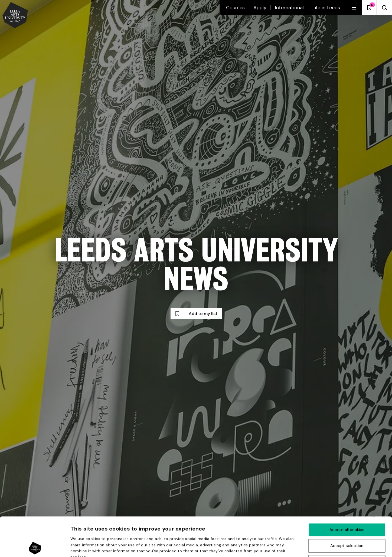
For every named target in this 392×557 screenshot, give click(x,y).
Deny (347, 523)
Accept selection (347, 507)
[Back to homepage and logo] (15, 16)
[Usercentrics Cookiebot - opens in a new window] (35, 546)
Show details (289, 547)
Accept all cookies (347, 491)
